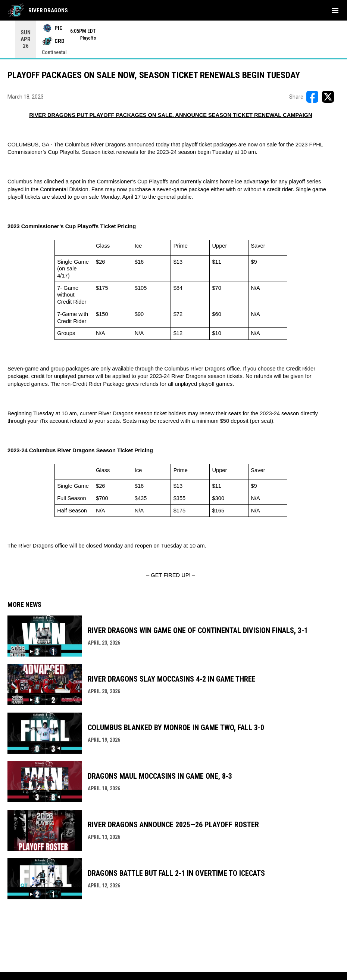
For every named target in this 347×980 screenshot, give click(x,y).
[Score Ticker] (173, 39)
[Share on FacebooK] (312, 97)
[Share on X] (328, 97)
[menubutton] (335, 10)
